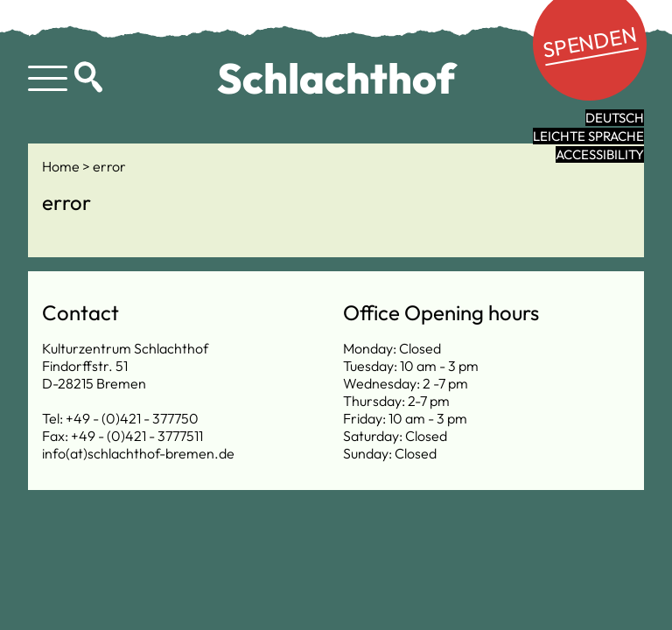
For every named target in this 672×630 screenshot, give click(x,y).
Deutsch (615, 118)
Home (62, 166)
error (109, 166)
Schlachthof (336, 78)
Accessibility (600, 154)
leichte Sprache (588, 136)
